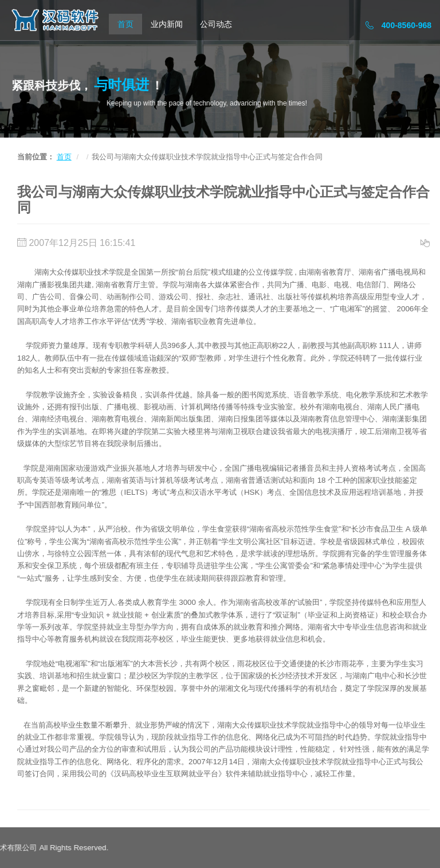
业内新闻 (167, 24)
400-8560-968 (398, 25)
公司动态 (216, 24)
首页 (125, 24)
